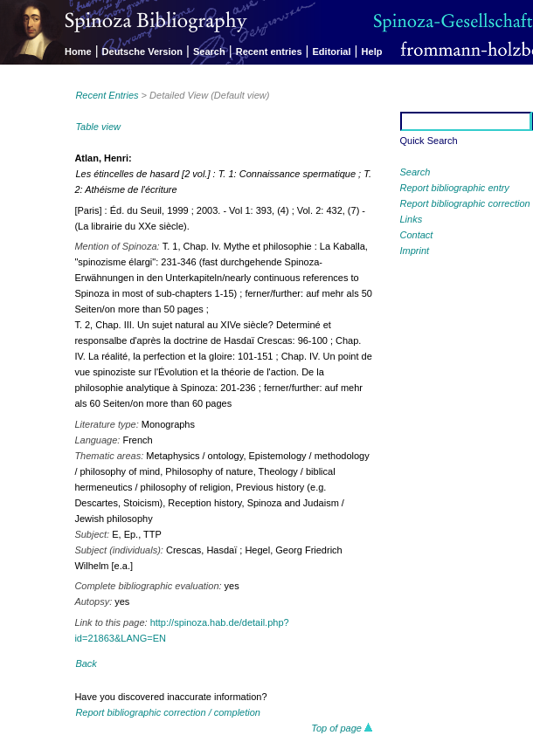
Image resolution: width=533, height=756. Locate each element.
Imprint (415, 251)
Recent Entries (107, 95)
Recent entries (269, 52)
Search (209, 52)
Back (86, 663)
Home (78, 52)
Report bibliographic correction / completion (168, 712)
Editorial (332, 52)
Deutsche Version (142, 52)
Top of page (342, 728)
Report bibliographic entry (455, 188)
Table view (98, 127)
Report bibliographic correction (465, 203)
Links (412, 219)
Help (372, 52)
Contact (417, 235)
